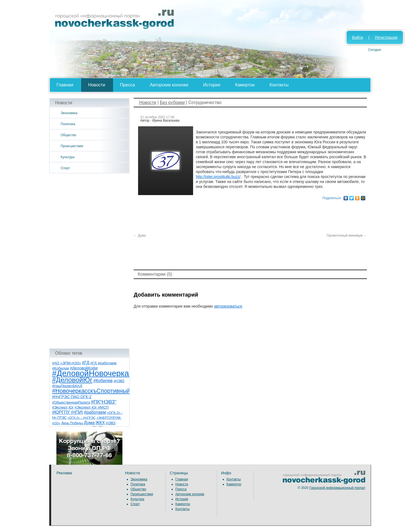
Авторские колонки (169, 85)
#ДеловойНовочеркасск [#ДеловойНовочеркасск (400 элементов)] (96, 373)
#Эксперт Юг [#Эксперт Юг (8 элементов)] (63, 407)
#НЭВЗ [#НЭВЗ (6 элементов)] (119, 381)
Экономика (69, 113)
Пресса (127, 85)
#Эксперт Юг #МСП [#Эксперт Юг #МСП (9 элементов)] (92, 407)
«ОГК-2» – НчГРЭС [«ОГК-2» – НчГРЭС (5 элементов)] (82, 418)
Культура (68, 157)
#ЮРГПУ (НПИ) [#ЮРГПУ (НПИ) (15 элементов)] (68, 412)
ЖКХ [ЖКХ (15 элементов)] (100, 423)
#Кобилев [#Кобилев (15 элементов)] (103, 381)
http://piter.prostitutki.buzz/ (218, 177)
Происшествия (72, 146)
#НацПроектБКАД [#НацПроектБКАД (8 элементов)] (67, 386)
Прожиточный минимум (347, 236)
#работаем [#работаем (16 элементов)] (95, 412)
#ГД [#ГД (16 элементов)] (86, 363)
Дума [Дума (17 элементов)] (89, 423)
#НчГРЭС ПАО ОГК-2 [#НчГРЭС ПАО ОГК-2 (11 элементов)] (72, 397)
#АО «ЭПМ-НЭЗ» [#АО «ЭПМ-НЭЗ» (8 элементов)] (67, 363)
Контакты (279, 85)
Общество (69, 135)
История (212, 85)
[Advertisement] (90, 261)
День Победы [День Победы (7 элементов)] (72, 423)
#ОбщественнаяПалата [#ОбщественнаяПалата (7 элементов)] (71, 403)
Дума (140, 236)
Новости (97, 85)
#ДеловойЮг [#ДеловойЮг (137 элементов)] (72, 380)
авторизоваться (228, 306)
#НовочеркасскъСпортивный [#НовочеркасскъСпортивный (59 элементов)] (91, 391)
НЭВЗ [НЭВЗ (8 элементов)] (111, 423)
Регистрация (386, 37)
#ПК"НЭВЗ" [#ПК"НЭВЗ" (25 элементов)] (104, 402)
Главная (65, 85)
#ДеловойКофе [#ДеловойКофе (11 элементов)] (84, 368)
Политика (68, 124)
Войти (357, 37)
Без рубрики (172, 102)
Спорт (65, 168)
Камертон (245, 85)
